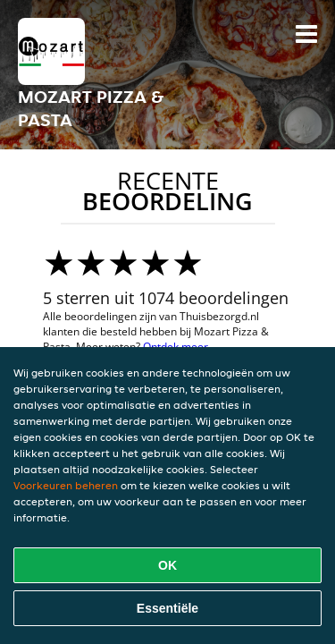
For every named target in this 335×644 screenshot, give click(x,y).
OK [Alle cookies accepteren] (167, 565)
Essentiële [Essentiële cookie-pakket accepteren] (167, 608)
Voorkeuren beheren (66, 485)
